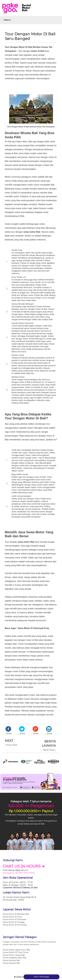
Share (9, 734)
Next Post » (50, 750)
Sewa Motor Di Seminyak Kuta (33, 628)
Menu (7, 20)
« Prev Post (11, 745)
